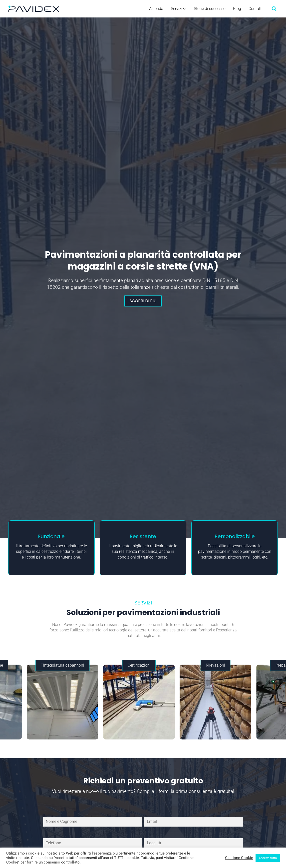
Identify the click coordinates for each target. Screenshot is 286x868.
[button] (179, 9)
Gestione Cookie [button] (239, 858)
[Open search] (274, 8)
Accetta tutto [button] (268, 858)
